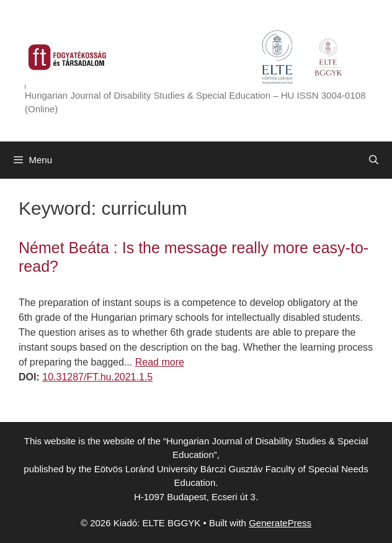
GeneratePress (280, 523)
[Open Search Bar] (374, 160)
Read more (160, 362)
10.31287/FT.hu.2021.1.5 (97, 377)
